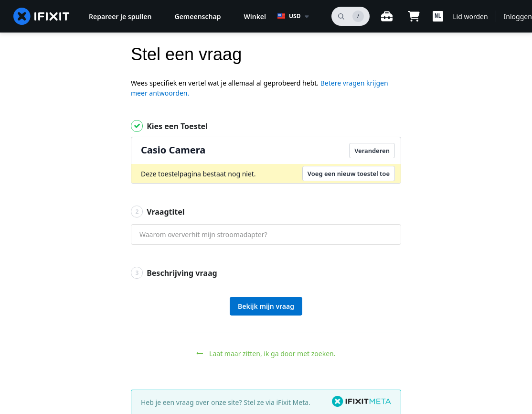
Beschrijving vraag (174, 273)
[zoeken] (351, 16)
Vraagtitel (158, 212)
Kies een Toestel (169, 126)
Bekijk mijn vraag (266, 306)
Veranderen (372, 151)
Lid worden (470, 16)
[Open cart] (414, 16)
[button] (438, 16)
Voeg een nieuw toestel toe (349, 174)
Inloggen (518, 16)
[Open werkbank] (387, 16)
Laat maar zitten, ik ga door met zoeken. (266, 354)
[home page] (42, 16)
